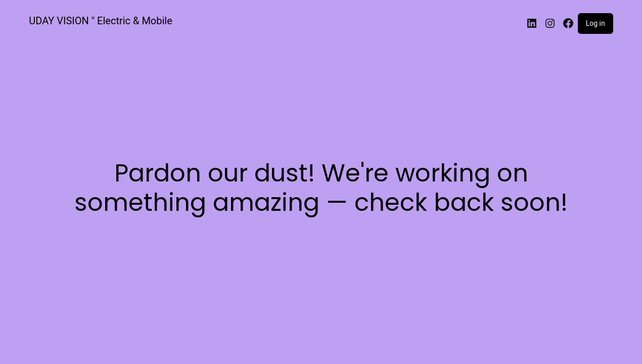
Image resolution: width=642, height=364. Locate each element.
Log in (595, 23)
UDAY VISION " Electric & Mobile (101, 21)
